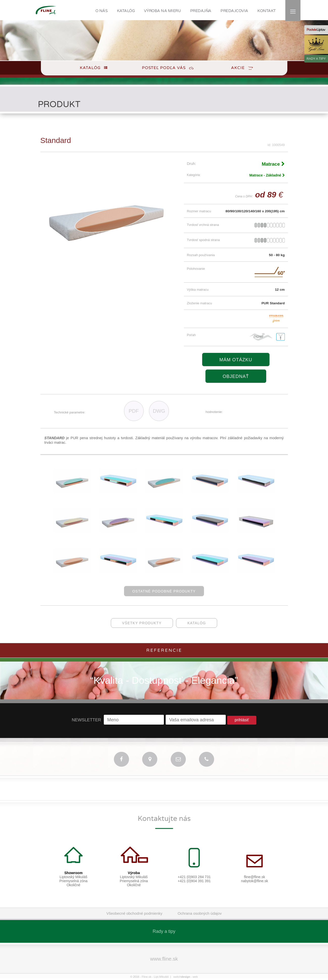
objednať (236, 376)
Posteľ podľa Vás (164, 68)
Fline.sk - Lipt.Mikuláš (155, 977)
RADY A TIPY (316, 59)
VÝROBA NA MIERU (162, 11)
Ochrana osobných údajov (200, 913)
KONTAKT (267, 11)
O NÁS (102, 11)
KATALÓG (126, 11)
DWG (159, 411)
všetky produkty (142, 623)
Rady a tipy (164, 931)
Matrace (273, 164)
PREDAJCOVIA (234, 11)
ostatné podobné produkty (164, 591)
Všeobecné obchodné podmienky (134, 913)
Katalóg (90, 68)
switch (182, 977)
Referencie (164, 650)
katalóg (197, 623)
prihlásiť (242, 720)
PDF (134, 411)
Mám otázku (236, 360)
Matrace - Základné (267, 175)
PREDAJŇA (201, 11)
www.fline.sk (164, 959)
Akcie (238, 68)
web (195, 977)
